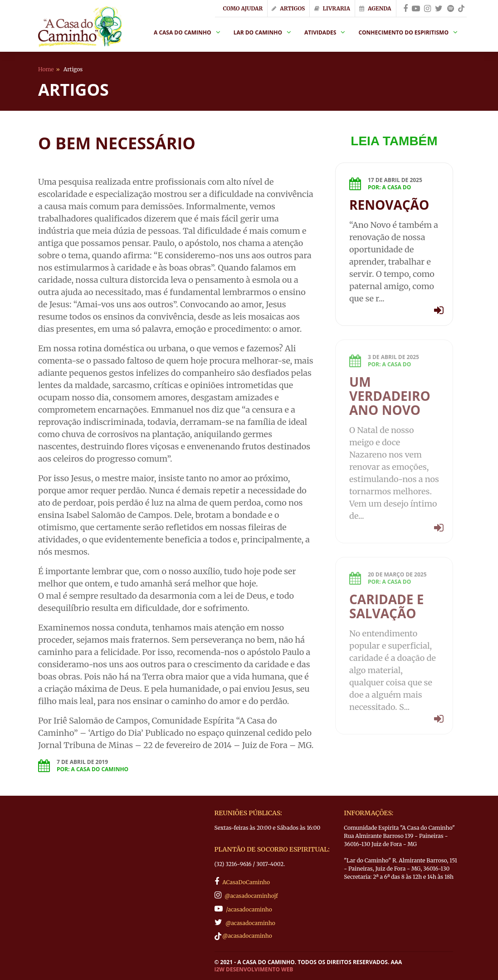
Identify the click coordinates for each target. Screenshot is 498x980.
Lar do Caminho (258, 32)
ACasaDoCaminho (242, 882)
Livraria (332, 8)
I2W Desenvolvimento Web (254, 970)
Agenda (375, 8)
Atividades (320, 32)
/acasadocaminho (243, 909)
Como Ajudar (242, 8)
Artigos (288, 8)
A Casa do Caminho (183, 32)
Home (46, 69)
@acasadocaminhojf (246, 895)
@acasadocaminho (245, 922)
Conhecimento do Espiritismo (403, 32)
